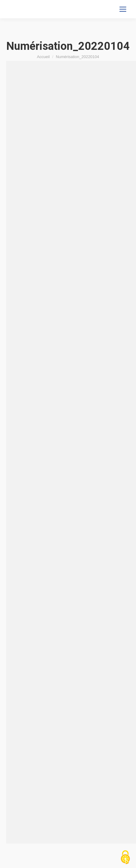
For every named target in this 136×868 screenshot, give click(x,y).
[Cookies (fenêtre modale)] (125, 858)
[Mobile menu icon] (123, 9)
